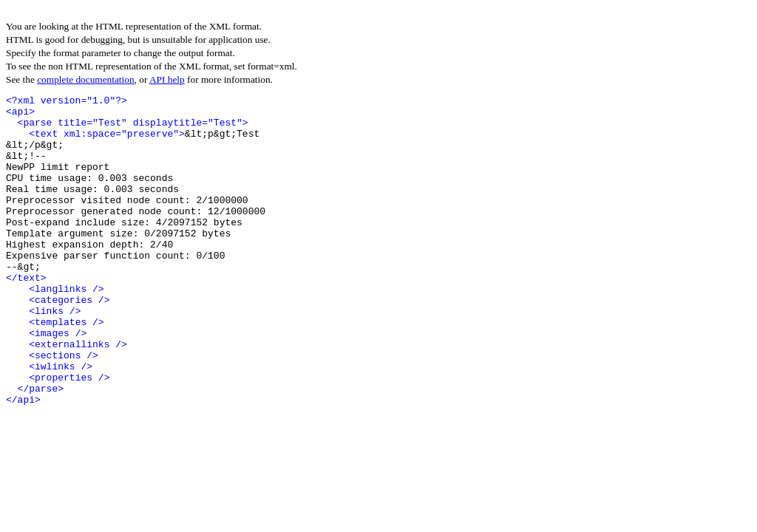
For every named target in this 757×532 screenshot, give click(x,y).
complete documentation (85, 79)
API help (167, 79)
